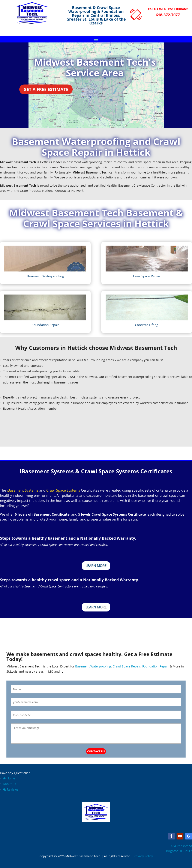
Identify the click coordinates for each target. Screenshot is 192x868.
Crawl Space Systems (63, 490)
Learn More (96, 566)
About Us (10, 784)
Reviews (11, 789)
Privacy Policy (143, 856)
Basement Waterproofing (93, 666)
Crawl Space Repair (127, 666)
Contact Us (96, 751)
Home (9, 778)
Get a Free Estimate (46, 89)
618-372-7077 (168, 15)
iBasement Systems (23, 490)
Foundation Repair (156, 666)
